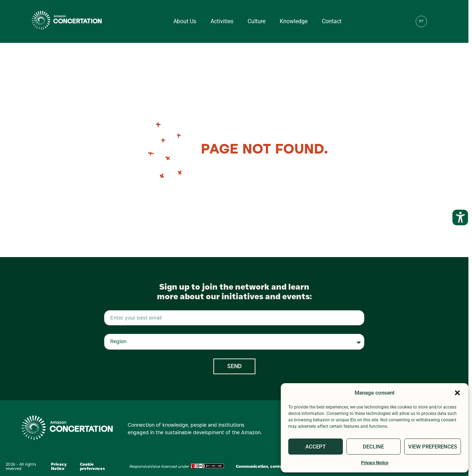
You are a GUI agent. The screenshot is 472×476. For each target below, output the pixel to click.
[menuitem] (421, 21)
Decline (373, 447)
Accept (316, 447)
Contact (332, 21)
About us (185, 21)
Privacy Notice (375, 463)
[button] (457, 393)
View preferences (433, 447)
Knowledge (294, 21)
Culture (257, 21)
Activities (222, 21)
